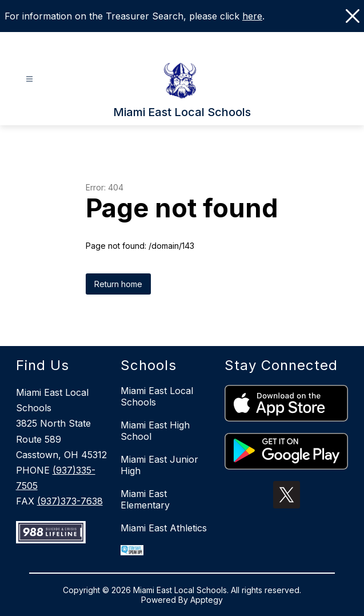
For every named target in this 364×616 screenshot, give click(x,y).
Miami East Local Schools (157, 396)
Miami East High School (155, 431)
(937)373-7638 (70, 501)
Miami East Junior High (159, 465)
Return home (118, 284)
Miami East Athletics (164, 528)
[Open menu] (29, 79)
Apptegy (207, 600)
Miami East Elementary (145, 499)
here (252, 16)
